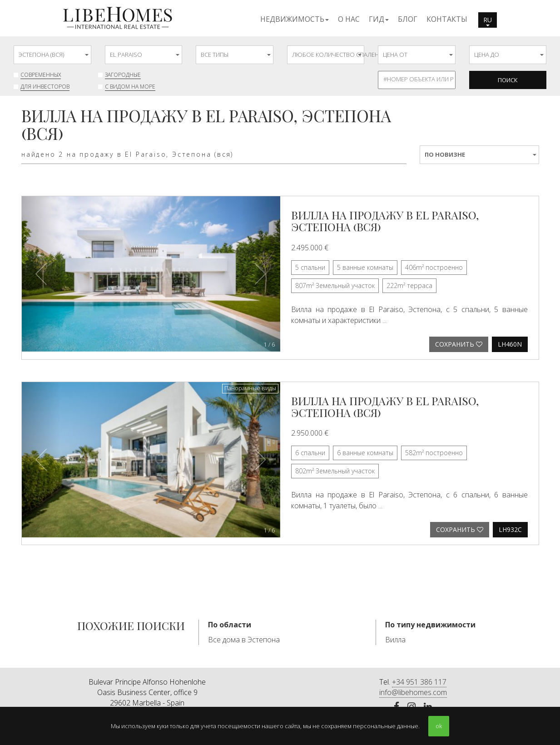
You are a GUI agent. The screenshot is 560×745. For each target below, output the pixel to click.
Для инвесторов (45, 87)
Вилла (395, 640)
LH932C (510, 529)
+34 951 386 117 (419, 682)
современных (41, 75)
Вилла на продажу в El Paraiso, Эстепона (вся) (385, 221)
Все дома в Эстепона (244, 640)
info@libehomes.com (413, 692)
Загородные (123, 75)
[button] (295, 19)
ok (439, 726)
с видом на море (130, 87)
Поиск (508, 80)
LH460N (510, 344)
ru (488, 21)
